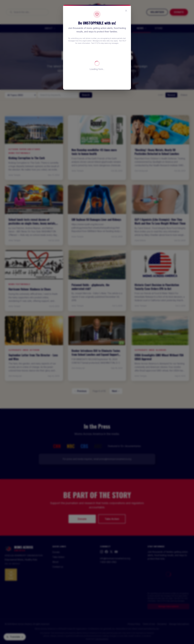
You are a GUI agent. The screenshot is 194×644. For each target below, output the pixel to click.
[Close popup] (126, 11)
